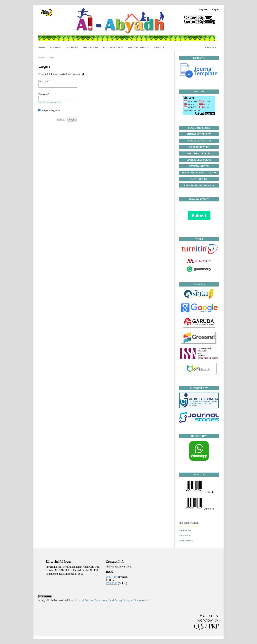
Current (56, 48)
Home (42, 58)
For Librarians (186, 541)
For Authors (185, 536)
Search (211, 48)
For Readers (185, 530)
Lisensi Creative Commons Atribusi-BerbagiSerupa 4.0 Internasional (113, 600)
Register (204, 10)
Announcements (138, 48)
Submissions (91, 48)
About (158, 48)
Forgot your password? (50, 102)
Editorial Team (113, 48)
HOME (42, 48)
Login (215, 10)
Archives (72, 48)
